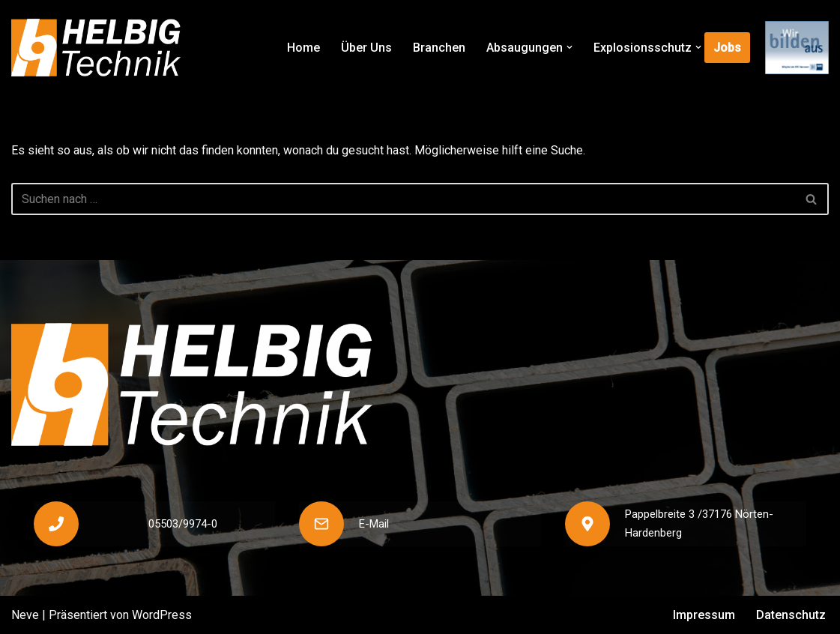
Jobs (727, 48)
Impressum (704, 615)
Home (303, 48)
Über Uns (366, 48)
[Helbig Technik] (96, 48)
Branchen (439, 48)
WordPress (162, 615)
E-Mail (374, 524)
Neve (25, 615)
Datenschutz (791, 615)
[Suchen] (403, 199)
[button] (569, 47)
